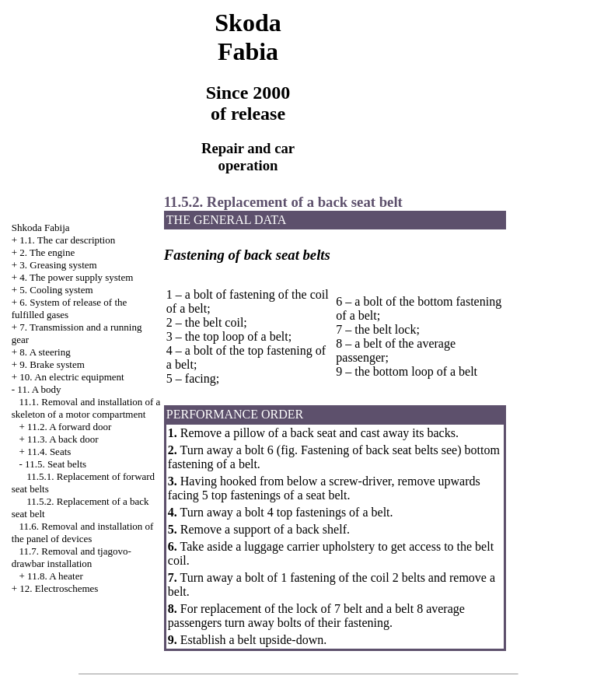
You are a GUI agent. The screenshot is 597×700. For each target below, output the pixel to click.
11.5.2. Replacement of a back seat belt (283, 202)
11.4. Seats (49, 451)
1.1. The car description (67, 240)
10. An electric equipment (72, 377)
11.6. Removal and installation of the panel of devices (83, 532)
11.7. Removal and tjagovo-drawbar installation (72, 557)
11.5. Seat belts (56, 464)
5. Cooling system (56, 290)
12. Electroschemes (59, 588)
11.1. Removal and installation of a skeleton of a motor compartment (86, 408)
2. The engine (47, 252)
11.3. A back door (63, 439)
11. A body (39, 389)
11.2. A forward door (69, 427)
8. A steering (45, 352)
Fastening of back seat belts (370, 450)
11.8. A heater (55, 576)
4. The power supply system (76, 277)
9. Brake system (52, 364)
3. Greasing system (58, 265)
